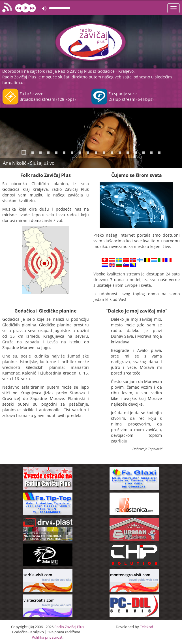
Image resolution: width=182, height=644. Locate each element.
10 (96, 153)
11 (104, 153)
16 (144, 153)
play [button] (25, 8)
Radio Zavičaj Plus (69, 627)
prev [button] (19, 8)
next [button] (32, 8)
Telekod (146, 627)
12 (112, 153)
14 (128, 153)
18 (159, 153)
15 (136, 153)
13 (120, 153)
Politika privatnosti (48, 637)
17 (151, 153)
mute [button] (44, 8)
